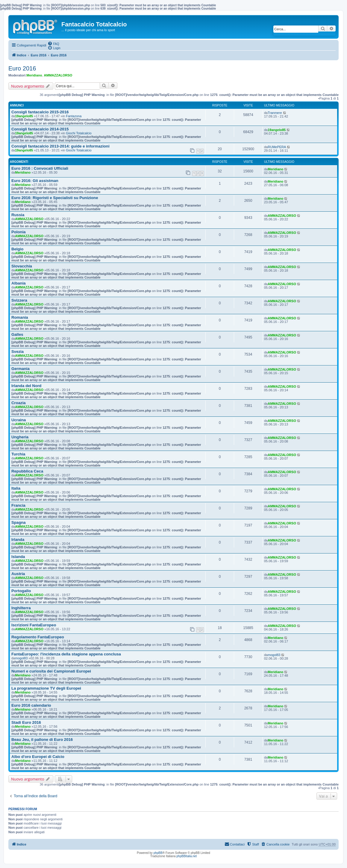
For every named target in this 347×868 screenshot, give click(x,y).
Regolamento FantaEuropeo (38, 637)
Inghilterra (21, 608)
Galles (17, 334)
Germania (21, 369)
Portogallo (21, 591)
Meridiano (34, 75)
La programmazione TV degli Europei (46, 688)
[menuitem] (53, 43)
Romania (20, 317)
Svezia (18, 352)
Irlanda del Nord (26, 386)
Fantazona (74, 116)
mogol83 (21, 658)
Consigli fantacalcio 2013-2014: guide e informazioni (60, 146)
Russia (18, 215)
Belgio (17, 249)
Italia (16, 488)
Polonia (19, 232)
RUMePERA (277, 147)
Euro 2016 (22, 68)
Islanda (18, 557)
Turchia (18, 454)
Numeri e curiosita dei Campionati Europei (51, 671)
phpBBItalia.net (187, 856)
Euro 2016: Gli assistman (35, 181)
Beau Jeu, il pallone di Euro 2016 (42, 740)
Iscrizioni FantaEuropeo (34, 625)
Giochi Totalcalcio (79, 133)
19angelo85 (24, 116)
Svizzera (19, 300)
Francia (18, 505)
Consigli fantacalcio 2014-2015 (40, 129)
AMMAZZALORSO (58, 75)
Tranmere (275, 113)
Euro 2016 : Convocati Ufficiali (40, 168)
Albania (19, 283)
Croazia (19, 403)
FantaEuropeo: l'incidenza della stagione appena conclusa (66, 654)
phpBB (158, 853)
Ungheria (20, 437)
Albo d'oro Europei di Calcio (38, 757)
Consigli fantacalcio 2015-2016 (40, 112)
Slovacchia (22, 266)
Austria (18, 574)
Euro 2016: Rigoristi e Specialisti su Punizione (55, 198)
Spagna (19, 522)
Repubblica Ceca (27, 471)
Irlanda (18, 540)
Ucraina (19, 420)
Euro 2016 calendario (31, 705)
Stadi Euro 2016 (26, 722)
